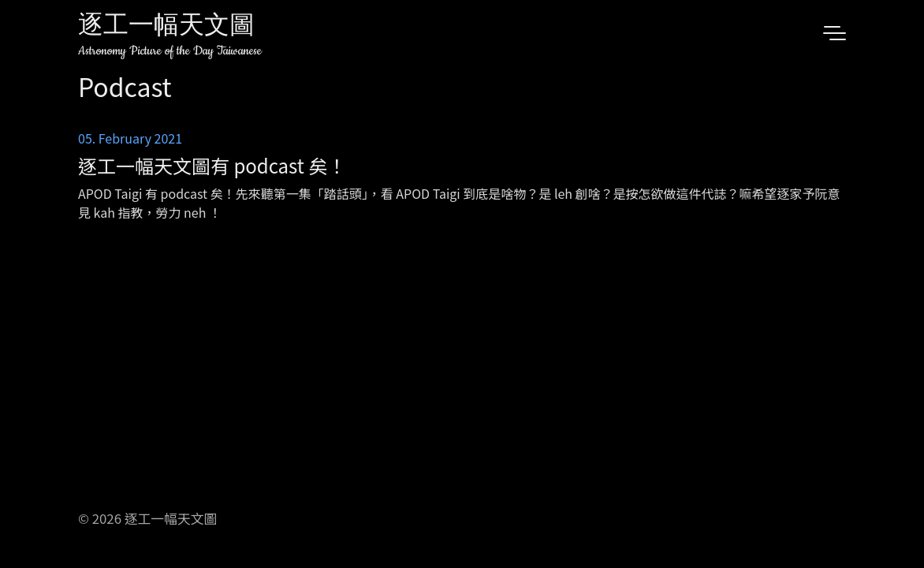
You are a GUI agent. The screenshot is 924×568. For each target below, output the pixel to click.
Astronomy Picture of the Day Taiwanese (170, 51)
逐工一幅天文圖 (166, 27)
